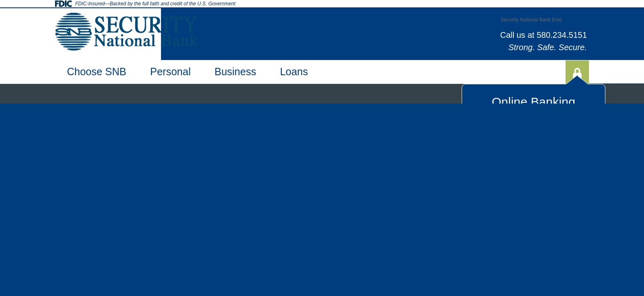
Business (235, 72)
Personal (171, 72)
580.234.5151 (562, 35)
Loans (294, 72)
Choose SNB (97, 72)
